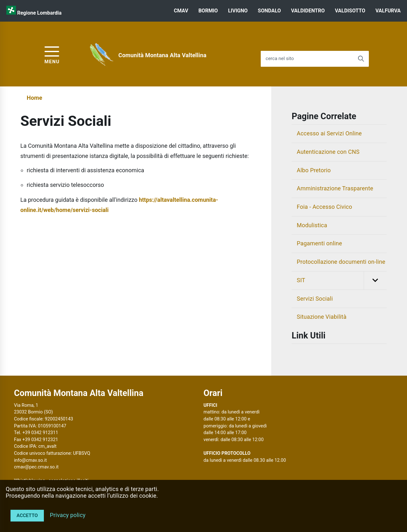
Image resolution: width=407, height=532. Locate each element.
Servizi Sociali (315, 299)
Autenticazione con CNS (328, 152)
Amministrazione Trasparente (335, 188)
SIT (342, 280)
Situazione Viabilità (321, 317)
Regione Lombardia (39, 13)
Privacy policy (68, 515)
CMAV (181, 11)
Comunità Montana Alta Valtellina (162, 55)
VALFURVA (388, 11)
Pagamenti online (319, 243)
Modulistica (312, 225)
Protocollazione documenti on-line (341, 262)
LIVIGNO (238, 11)
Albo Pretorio (314, 170)
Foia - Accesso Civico (324, 207)
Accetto (27, 515)
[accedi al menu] (52, 54)
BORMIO (208, 11)
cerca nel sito (280, 59)
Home (34, 98)
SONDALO (269, 11)
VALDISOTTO (350, 11)
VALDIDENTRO (308, 11)
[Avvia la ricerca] (361, 59)
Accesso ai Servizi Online (329, 133)
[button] (375, 280)
